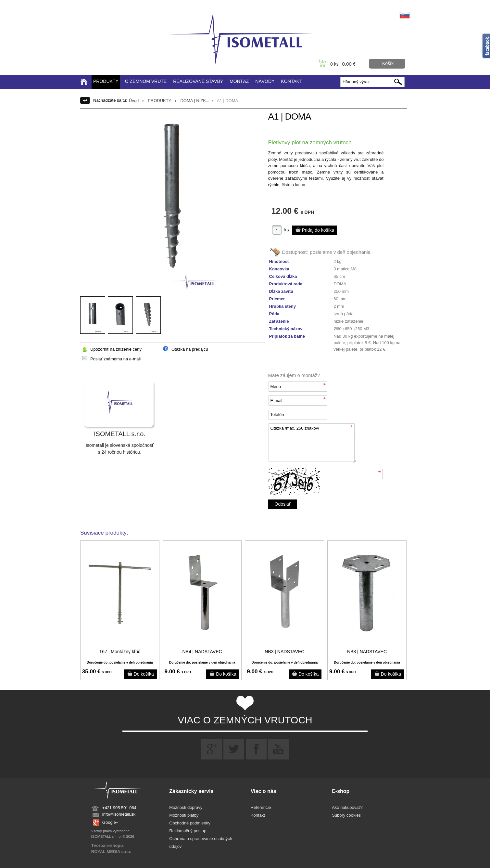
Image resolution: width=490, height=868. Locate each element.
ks (287, 230)
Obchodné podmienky (190, 823)
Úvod (134, 101)
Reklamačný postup (188, 831)
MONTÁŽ (239, 81)
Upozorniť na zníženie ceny (116, 349)
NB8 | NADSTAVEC (367, 652)
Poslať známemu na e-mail (115, 359)
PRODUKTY (106, 81)
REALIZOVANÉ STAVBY (198, 81)
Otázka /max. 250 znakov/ (312, 443)
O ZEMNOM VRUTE (146, 81)
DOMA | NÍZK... (195, 101)
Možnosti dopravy (186, 807)
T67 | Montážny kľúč (120, 652)
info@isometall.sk (119, 814)
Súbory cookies (346, 815)
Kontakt (258, 815)
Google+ (110, 822)
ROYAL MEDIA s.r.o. (111, 852)
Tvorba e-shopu (107, 845)
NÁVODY (265, 81)
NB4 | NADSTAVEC (202, 652)
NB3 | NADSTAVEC (284, 652)
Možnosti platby (184, 815)
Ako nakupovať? (347, 807)
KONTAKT (291, 81)
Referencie (261, 807)
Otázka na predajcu (190, 349)
